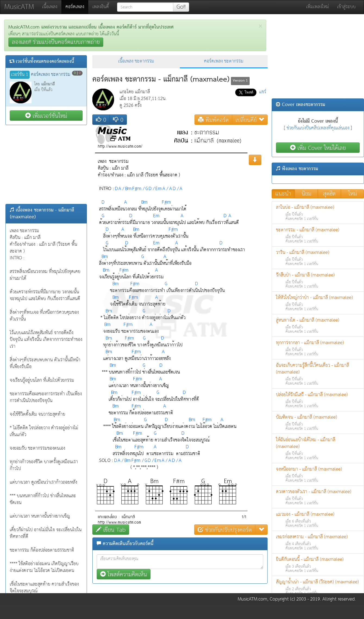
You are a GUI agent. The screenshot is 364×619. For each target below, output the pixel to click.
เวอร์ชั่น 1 (20, 75)
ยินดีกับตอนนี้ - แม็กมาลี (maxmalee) (318, 565)
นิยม (306, 194)
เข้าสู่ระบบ (346, 7)
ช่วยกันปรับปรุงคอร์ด (225, 530)
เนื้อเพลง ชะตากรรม (136, 61)
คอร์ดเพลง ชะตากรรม (224, 61)
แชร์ (263, 92)
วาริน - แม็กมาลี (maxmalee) (318, 258)
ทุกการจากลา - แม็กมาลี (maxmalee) (318, 348)
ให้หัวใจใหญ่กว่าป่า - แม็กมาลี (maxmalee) (318, 303)
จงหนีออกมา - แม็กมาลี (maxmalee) (318, 475)
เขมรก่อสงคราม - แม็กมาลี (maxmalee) (318, 542)
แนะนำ (283, 194)
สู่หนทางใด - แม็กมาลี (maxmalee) (318, 326)
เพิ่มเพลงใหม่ (318, 7)
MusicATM (19, 7)
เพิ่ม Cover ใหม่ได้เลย (318, 148)
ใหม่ (353, 194)
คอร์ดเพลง (77, 7)
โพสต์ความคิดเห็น (124, 574)
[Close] (260, 26)
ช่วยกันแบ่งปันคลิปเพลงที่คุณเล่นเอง (318, 128)
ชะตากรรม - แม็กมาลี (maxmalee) (318, 235)
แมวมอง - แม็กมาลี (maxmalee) (318, 520)
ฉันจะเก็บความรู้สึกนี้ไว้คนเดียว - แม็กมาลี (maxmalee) (318, 374)
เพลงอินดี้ (101, 7)
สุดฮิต (329, 194)
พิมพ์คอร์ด (213, 120)
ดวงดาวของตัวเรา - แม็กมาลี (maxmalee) (318, 497)
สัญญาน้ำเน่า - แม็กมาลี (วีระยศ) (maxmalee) (318, 587)
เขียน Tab (111, 530)
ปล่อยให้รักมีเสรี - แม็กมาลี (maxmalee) (318, 400)
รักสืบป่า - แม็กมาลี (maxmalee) (318, 280)
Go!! (181, 7)
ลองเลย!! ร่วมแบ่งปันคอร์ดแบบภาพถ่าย (56, 42)
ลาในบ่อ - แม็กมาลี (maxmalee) (318, 213)
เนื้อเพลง (50, 7)
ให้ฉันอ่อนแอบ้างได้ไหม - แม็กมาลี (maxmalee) (318, 449)
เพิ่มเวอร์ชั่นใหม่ (46, 116)
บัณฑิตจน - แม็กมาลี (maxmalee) (318, 423)
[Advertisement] (46, 164)
